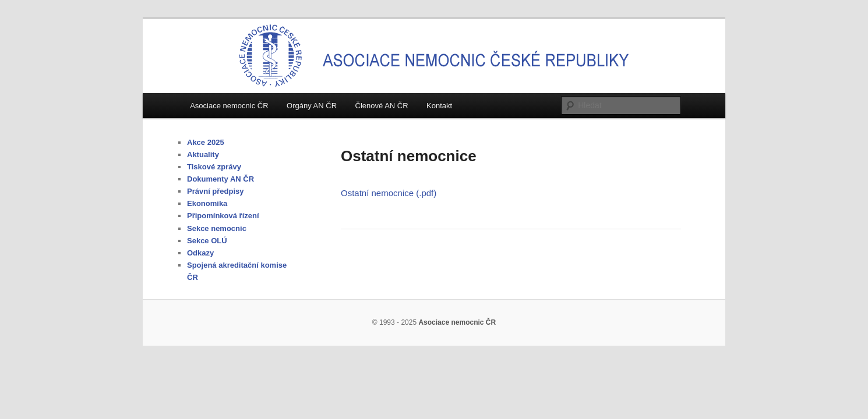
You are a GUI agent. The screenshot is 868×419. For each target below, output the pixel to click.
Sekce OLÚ (207, 241)
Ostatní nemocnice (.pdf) (389, 193)
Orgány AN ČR (312, 106)
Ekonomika (207, 203)
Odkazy (200, 253)
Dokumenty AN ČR (220, 179)
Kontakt (439, 106)
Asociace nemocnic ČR (229, 106)
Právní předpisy (216, 191)
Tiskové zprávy (214, 167)
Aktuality (203, 155)
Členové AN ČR (382, 106)
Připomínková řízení (223, 216)
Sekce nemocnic (217, 228)
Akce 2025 (206, 142)
